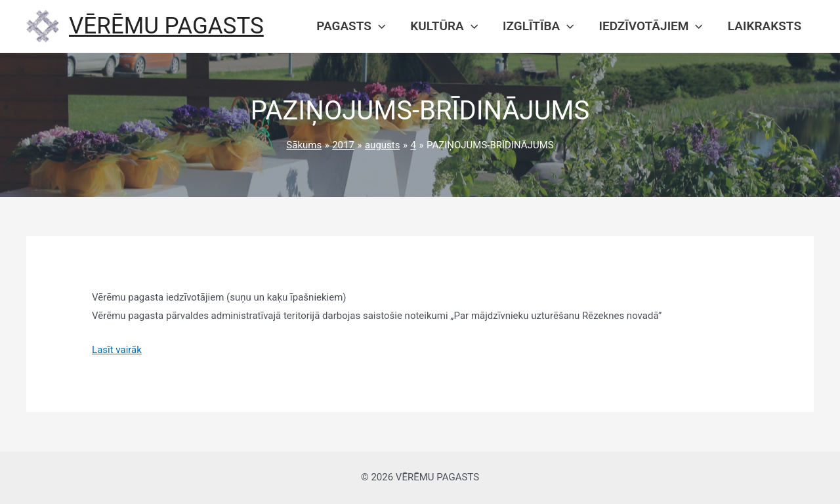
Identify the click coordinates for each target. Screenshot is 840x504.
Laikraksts (765, 26)
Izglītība (538, 26)
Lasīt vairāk (117, 350)
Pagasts (351, 26)
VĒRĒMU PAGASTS (166, 26)
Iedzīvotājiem (651, 26)
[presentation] (378, 26)
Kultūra (444, 26)
